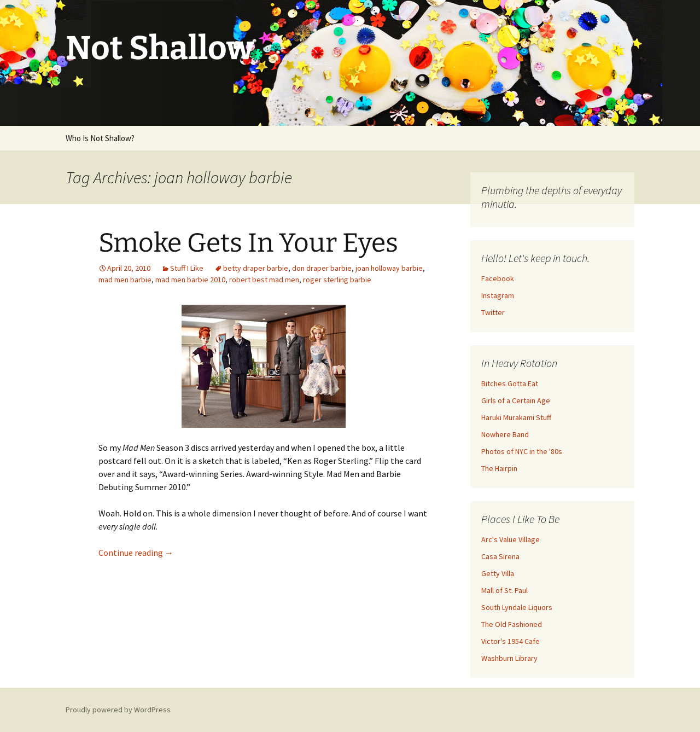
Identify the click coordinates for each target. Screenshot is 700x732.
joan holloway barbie (389, 268)
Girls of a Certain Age (516, 400)
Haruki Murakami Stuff (516, 417)
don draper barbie (322, 268)
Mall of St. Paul (504, 590)
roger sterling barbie (337, 280)
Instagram (498, 295)
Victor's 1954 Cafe (511, 641)
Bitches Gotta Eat (510, 384)
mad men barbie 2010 (190, 280)
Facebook (498, 278)
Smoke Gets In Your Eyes (248, 243)
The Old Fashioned (512, 624)
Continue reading (136, 553)
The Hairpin (499, 468)
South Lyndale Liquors (517, 607)
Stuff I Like (187, 268)
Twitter (493, 312)
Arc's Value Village (511, 539)
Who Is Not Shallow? (100, 138)
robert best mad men (264, 280)
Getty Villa (498, 573)
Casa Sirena (500, 556)
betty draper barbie (256, 268)
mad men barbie (125, 280)
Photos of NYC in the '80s (522, 451)
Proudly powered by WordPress (118, 710)
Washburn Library (509, 658)
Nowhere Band (505, 434)
